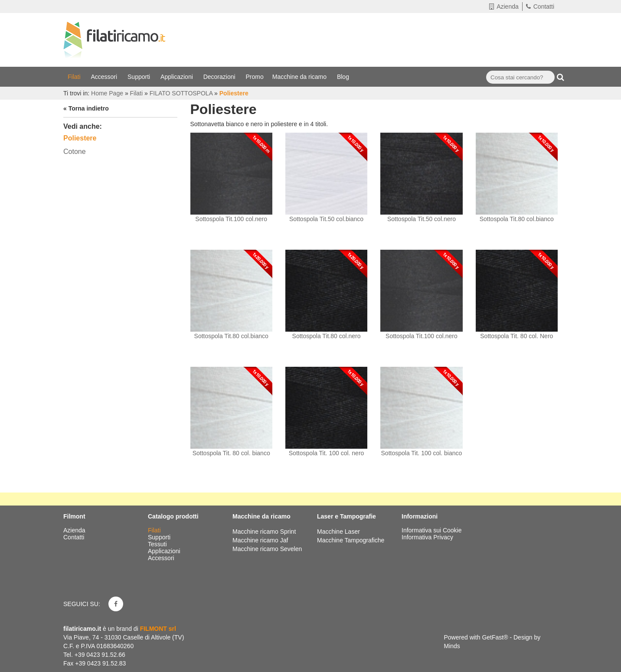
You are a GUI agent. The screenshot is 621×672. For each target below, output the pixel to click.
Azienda (504, 7)
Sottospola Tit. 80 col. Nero (516, 336)
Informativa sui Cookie (432, 530)
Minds (452, 646)
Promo (255, 77)
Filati (75, 77)
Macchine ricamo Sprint (264, 532)
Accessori (105, 77)
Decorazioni (220, 77)
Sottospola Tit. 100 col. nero (327, 453)
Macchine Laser (338, 532)
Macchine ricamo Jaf (260, 540)
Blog (344, 77)
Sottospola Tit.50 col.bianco (326, 219)
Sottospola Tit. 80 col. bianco (231, 453)
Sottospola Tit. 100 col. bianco (422, 453)
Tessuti (158, 544)
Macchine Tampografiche (351, 540)
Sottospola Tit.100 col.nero (231, 219)
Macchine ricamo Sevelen (267, 549)
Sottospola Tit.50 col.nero (422, 219)
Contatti (540, 7)
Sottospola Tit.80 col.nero (327, 336)
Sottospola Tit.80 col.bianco (517, 219)
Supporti (140, 77)
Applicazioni (178, 77)
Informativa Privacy (427, 537)
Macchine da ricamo (300, 77)
